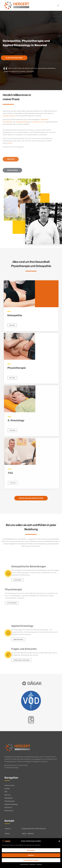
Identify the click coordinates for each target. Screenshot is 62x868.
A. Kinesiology (19, 420)
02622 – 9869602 (28, 834)
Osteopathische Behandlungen (29, 568)
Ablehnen (31, 855)
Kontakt (7, 789)
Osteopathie (44, 120)
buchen (9, 145)
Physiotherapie (8, 123)
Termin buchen (9, 785)
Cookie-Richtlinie (24, 864)
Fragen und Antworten (24, 651)
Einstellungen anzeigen (31, 860)
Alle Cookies (31, 850)
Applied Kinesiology (22, 628)
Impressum (39, 864)
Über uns (8, 795)
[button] (59, 841)
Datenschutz (32, 864)
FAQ (6, 792)
